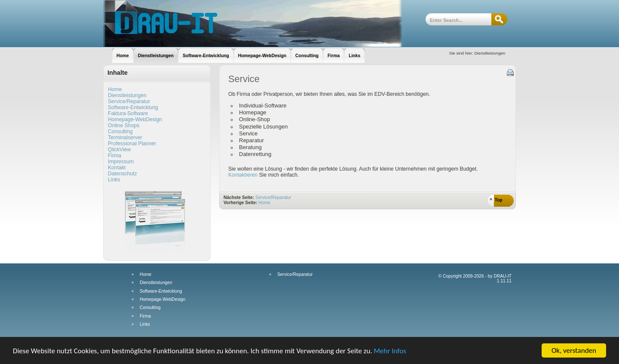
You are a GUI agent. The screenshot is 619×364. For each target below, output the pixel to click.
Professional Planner (132, 144)
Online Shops (124, 125)
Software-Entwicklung (133, 107)
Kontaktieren (244, 175)
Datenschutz (123, 174)
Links (114, 180)
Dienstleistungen (127, 95)
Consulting (120, 132)
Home (115, 89)
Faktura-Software (128, 113)
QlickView (119, 150)
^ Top (496, 200)
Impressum (121, 162)
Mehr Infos (390, 351)
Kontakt (117, 168)
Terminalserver (125, 138)
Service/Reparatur (129, 101)
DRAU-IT (254, 24)
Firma (115, 156)
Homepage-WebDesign (135, 119)
